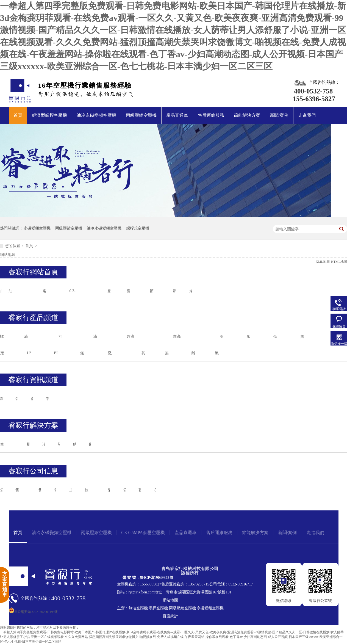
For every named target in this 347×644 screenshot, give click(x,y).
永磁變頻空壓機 (37, 228)
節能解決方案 (247, 115)
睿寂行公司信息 (33, 471)
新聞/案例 (279, 115)
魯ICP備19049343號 (157, 578)
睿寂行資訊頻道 (33, 380)
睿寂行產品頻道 (33, 318)
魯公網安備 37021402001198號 (33, 612)
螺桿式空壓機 (138, 228)
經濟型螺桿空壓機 (49, 115)
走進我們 (307, 115)
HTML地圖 (339, 262)
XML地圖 (323, 262)
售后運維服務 (211, 115)
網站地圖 (8, 255)
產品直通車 (177, 115)
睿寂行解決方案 (33, 425)
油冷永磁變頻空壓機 (96, 115)
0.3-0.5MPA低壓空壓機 (143, 533)
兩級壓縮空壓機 (141, 115)
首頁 (18, 115)
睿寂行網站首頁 (33, 272)
